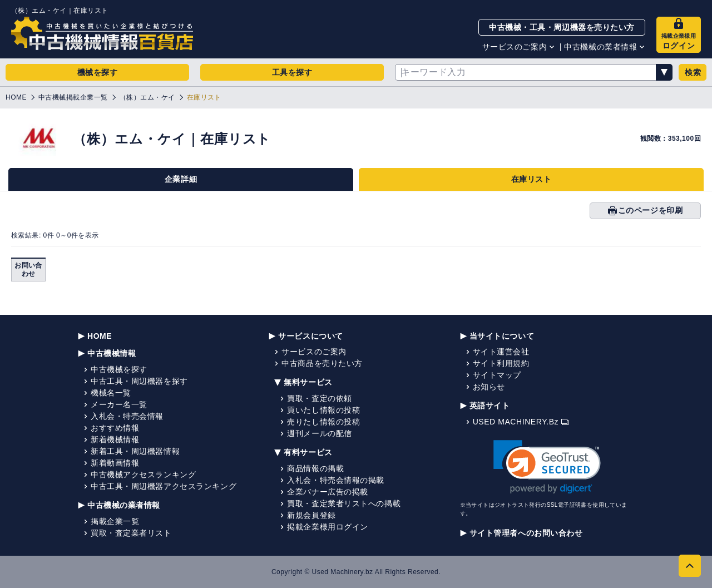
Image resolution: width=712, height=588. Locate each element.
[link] (547, 467)
